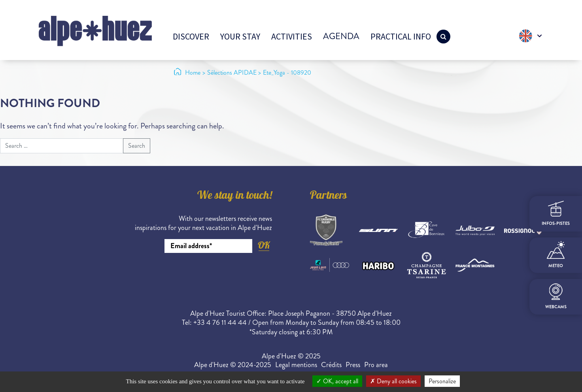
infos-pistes (556, 214)
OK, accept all (337, 381)
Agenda (341, 36)
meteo (556, 255)
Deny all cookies (393, 381)
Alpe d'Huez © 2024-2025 (233, 365)
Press (353, 365)
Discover (191, 36)
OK (264, 245)
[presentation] (212, 275)
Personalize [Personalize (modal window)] (442, 381)
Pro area (376, 365)
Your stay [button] (240, 36)
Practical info (401, 36)
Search (137, 146)
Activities (292, 36)
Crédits (331, 365)
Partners (329, 196)
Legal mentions (296, 365)
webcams (556, 297)
